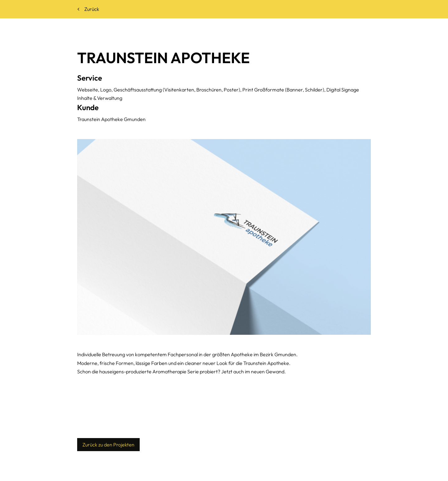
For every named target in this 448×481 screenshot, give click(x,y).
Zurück (88, 9)
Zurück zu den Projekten (108, 445)
